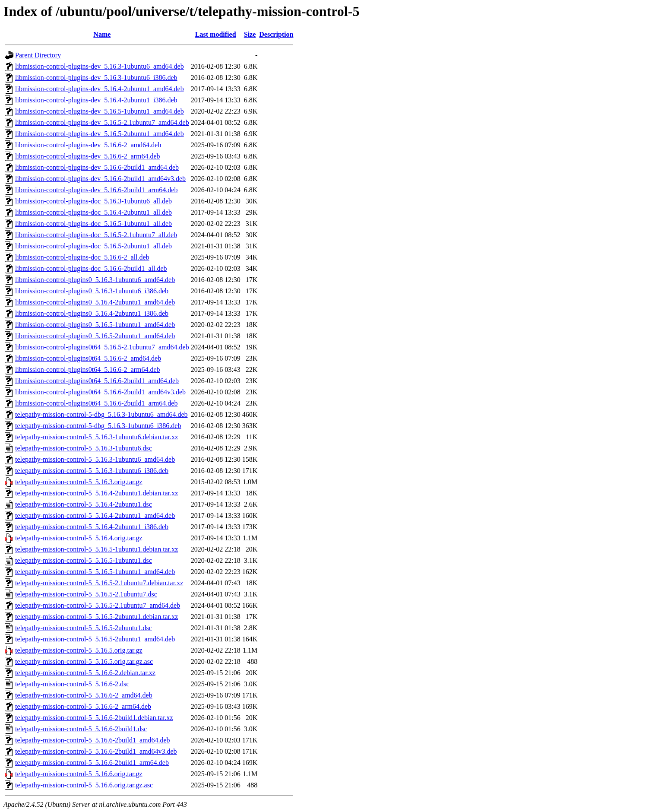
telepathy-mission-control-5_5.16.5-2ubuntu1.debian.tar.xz (97, 617)
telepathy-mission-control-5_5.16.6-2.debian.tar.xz (85, 673)
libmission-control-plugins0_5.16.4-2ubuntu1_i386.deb (92, 313)
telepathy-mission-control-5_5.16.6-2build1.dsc (81, 729)
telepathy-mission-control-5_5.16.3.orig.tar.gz (79, 482)
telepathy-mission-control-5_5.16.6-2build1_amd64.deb (93, 740)
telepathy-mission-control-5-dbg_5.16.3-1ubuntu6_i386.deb (98, 426)
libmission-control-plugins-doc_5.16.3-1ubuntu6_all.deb (93, 201)
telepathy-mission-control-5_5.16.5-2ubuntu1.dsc (84, 628)
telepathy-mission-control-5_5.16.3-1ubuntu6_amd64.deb (95, 459)
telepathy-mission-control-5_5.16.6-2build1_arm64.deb (92, 763)
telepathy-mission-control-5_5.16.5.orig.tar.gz (79, 650)
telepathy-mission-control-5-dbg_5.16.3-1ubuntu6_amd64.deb (101, 414)
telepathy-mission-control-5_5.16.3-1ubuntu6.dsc (84, 448)
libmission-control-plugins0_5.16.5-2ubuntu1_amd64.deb (95, 336)
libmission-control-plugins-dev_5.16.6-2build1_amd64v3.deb (100, 179)
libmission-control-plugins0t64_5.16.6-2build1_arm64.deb (96, 403)
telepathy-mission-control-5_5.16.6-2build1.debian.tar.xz (94, 718)
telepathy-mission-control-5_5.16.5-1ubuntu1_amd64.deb (95, 572)
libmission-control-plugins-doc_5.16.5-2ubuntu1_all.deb (93, 246)
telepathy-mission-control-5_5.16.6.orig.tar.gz (79, 774)
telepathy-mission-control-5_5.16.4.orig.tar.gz (79, 538)
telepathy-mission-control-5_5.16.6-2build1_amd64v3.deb (96, 751)
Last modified (216, 34)
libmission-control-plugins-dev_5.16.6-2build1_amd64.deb (97, 167)
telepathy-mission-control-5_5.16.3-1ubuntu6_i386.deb (92, 471)
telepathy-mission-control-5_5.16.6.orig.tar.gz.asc (84, 785)
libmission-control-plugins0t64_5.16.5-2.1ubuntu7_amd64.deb (102, 347)
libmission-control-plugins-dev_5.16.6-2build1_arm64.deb (96, 190)
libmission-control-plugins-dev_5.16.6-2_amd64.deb (88, 145)
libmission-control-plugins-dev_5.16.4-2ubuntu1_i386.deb (96, 100)
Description (276, 34)
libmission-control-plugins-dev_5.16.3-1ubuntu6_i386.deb (96, 78)
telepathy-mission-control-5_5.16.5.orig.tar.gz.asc (84, 661)
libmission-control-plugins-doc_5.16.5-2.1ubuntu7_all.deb (96, 235)
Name (102, 34)
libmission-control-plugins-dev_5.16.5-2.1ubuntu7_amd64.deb (102, 122)
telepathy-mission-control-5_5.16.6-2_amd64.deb (84, 695)
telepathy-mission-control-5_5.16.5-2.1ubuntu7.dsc (86, 594)
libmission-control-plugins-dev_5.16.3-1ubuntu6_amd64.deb (100, 66)
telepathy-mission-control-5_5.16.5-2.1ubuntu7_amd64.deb (98, 605)
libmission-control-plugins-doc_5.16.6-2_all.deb (82, 257)
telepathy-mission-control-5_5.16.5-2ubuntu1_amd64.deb (95, 639)
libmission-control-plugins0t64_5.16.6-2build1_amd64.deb (97, 381)
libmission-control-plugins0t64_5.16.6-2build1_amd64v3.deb (100, 392)
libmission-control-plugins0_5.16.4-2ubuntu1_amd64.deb (95, 302)
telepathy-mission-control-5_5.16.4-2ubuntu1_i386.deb (92, 527)
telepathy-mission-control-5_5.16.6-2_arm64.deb (83, 706)
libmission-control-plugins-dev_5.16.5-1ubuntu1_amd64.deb (100, 111)
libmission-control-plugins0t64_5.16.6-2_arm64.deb (88, 370)
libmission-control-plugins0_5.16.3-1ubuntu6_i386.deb (92, 291)
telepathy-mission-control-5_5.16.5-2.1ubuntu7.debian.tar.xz (99, 583)
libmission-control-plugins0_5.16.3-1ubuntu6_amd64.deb (95, 280)
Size (250, 34)
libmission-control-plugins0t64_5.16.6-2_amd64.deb (88, 358)
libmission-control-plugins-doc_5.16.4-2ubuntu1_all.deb (93, 212)
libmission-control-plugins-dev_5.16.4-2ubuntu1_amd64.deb (100, 89)
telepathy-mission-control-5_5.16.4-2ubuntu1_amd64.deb (95, 515)
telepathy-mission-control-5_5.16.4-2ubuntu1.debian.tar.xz (97, 493)
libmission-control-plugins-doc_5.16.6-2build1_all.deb (91, 268)
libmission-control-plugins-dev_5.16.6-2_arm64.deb (88, 156)
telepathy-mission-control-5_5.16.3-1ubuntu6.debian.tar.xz (97, 437)
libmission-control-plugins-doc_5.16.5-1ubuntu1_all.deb (93, 224)
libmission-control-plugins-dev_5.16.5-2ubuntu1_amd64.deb (100, 134)
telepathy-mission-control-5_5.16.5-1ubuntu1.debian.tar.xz (97, 549)
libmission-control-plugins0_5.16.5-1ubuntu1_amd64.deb (95, 325)
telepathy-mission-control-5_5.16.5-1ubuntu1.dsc (84, 560)
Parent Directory (38, 55)
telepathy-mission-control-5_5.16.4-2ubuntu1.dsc (84, 504)
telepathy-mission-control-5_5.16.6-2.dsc (72, 684)
